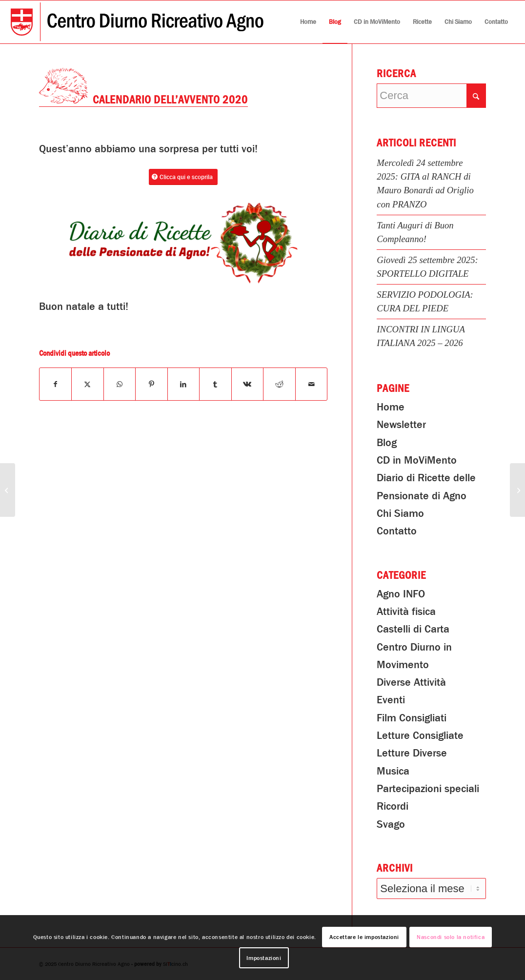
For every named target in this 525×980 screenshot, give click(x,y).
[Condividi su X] (88, 384)
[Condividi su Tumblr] (215, 384)
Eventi (391, 700)
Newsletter (401, 425)
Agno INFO (401, 594)
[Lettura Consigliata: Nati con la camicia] (517, 490)
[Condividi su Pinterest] (151, 384)
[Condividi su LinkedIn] (184, 384)
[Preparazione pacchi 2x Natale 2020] (8, 490)
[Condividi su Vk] (248, 384)
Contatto (397, 531)
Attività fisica (406, 612)
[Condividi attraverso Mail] (312, 384)
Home (391, 407)
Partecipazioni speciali (428, 789)
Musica (393, 771)
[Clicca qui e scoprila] (183, 177)
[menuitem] (308, 22)
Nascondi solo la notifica (451, 937)
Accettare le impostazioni (364, 937)
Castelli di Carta (413, 629)
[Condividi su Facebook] (56, 384)
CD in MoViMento (417, 460)
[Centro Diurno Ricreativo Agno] (137, 22)
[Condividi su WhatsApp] (120, 384)
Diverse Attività (411, 682)
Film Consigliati (412, 718)
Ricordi (393, 806)
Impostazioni (264, 958)
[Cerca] (431, 96)
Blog (387, 443)
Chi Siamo (400, 513)
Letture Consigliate (420, 735)
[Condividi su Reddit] (279, 384)
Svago (391, 824)
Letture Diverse (412, 753)
